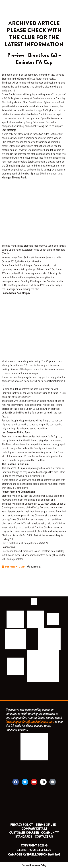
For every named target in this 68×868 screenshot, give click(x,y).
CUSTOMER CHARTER (24, 833)
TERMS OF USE (46, 825)
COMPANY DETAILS (34, 829)
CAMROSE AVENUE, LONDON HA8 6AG (34, 855)
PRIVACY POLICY (22, 825)
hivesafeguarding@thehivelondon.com (30, 722)
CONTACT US (44, 837)
